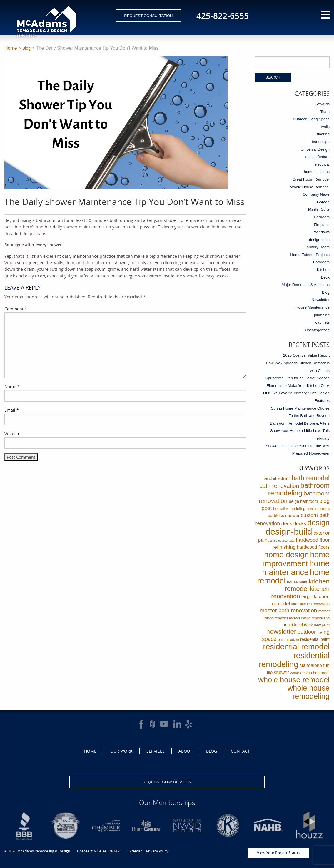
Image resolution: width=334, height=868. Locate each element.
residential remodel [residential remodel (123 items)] (296, 647)
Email (12, 410)
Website (12, 434)
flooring (323, 134)
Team (325, 112)
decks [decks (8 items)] (300, 524)
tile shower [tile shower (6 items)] (278, 672)
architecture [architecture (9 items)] (277, 479)
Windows (322, 232)
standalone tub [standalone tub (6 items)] (315, 665)
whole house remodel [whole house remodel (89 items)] (294, 680)
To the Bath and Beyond (309, 416)
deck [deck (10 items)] (287, 523)
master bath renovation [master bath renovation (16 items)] (289, 610)
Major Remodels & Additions (306, 285)
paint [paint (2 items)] (282, 640)
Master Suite (319, 209)
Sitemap (136, 851)
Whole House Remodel (310, 187)
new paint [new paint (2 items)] (322, 625)
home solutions (317, 172)
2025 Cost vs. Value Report (306, 355)
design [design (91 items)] (318, 523)
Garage (323, 202)
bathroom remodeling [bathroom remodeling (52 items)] (299, 489)
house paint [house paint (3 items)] (297, 582)
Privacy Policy (157, 851)
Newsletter (321, 300)
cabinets (323, 322)
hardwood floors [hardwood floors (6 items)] (313, 547)
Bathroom (321, 262)
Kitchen (323, 270)
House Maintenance (313, 307)
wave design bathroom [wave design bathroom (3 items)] (310, 673)
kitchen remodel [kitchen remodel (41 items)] (307, 585)
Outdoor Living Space (311, 119)
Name (12, 386)
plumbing (322, 315)
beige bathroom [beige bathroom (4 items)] (303, 501)
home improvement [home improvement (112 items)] (296, 559)
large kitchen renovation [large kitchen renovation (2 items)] (310, 604)
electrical (322, 164)
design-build (319, 240)
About (185, 751)
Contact (240, 751)
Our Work (121, 751)
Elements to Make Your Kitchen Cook (298, 386)
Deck (325, 277)
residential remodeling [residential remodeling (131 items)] (294, 660)
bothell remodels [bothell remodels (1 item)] (318, 509)
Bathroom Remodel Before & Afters (300, 423)
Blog (26, 48)
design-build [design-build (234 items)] (289, 532)
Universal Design (315, 149)
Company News (316, 194)
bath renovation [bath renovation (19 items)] (279, 486)
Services (156, 751)
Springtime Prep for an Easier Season (298, 378)
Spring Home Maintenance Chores (300, 408)
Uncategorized (317, 330)
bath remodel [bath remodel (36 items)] (311, 478)
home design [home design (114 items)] (287, 555)
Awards (323, 104)
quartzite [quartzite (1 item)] (293, 640)
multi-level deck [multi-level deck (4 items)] (298, 625)
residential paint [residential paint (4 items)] (315, 639)
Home (11, 48)
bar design (321, 142)
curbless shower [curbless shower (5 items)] (283, 515)
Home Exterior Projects (310, 255)
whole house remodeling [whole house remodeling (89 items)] (309, 692)
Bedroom (322, 217)
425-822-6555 (223, 16)
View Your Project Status (278, 853)
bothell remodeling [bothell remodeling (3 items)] (289, 509)
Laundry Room (317, 247)
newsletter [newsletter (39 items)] (281, 632)
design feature (318, 157)
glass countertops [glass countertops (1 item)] (282, 541)
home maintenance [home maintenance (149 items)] (296, 568)
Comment (16, 309)
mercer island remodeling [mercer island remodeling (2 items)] (309, 618)
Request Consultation (148, 16)
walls (325, 127)
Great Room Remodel (311, 179)
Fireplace (322, 225)
